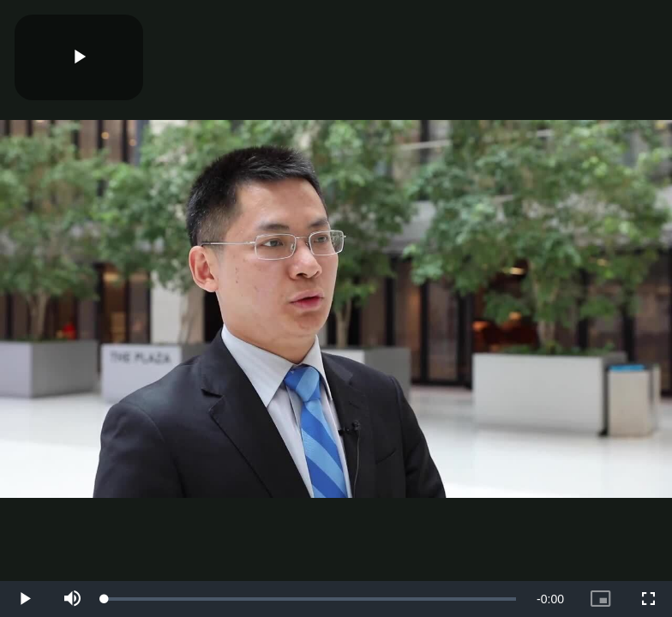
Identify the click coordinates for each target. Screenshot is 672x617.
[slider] (310, 599)
